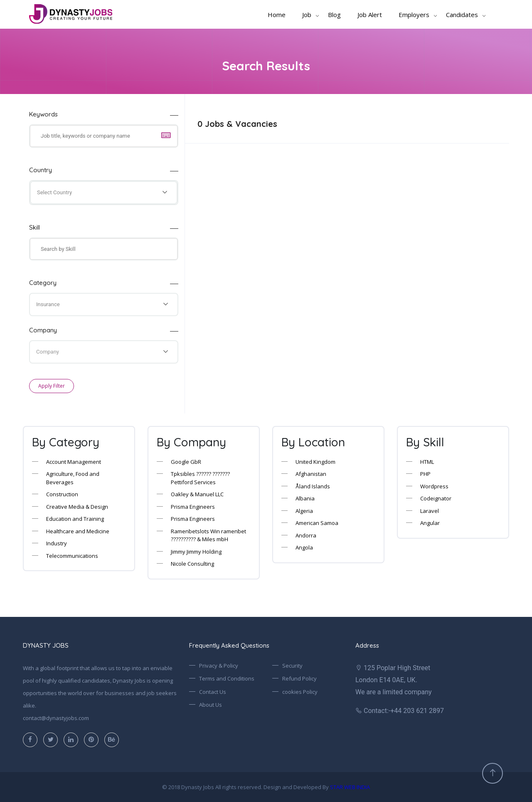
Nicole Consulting (192, 564)
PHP (425, 474)
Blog (334, 15)
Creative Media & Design (77, 507)
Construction (62, 494)
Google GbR (186, 462)
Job (307, 15)
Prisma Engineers (193, 507)
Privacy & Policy (219, 666)
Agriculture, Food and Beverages (73, 478)
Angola (304, 547)
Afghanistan (311, 474)
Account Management (74, 462)
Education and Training (75, 519)
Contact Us (213, 692)
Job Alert (370, 15)
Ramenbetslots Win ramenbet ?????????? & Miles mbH (208, 535)
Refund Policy (299, 678)
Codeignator (436, 498)
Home (277, 15)
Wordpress (434, 486)
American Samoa (317, 523)
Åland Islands (313, 486)
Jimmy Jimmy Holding (196, 552)
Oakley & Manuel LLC (197, 494)
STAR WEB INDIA (350, 787)
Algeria (304, 511)
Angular (430, 523)
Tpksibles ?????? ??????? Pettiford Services (200, 478)
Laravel (430, 511)
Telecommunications (72, 556)
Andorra (306, 535)
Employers (414, 15)
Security (292, 666)
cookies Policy (300, 692)
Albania (305, 498)
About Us (211, 705)
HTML (427, 462)
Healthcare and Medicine (78, 531)
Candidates (462, 15)
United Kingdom (315, 462)
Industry (57, 543)
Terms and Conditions (227, 678)
